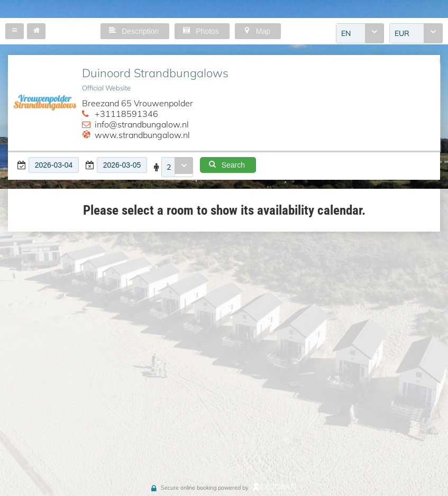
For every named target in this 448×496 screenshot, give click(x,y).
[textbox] (54, 165)
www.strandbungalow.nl (142, 135)
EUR (402, 33)
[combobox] (360, 33)
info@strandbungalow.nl (142, 124)
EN (346, 33)
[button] (15, 31)
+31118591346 (126, 114)
